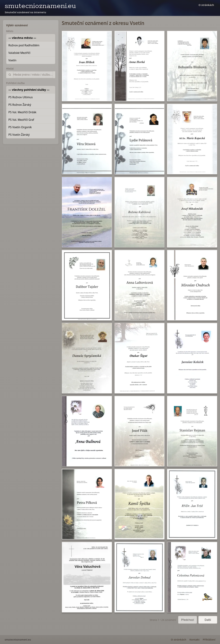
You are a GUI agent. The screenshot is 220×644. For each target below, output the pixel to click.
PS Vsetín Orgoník (20, 127)
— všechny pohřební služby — (29, 90)
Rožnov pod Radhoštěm (24, 45)
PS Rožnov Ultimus (20, 97)
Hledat (10, 69)
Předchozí (188, 620)
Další (208, 620)
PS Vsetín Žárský (19, 135)
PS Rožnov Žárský (20, 105)
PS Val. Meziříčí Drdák (22, 112)
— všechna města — (22, 38)
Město (10, 31)
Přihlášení (209, 639)
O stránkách (206, 5)
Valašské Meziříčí (19, 53)
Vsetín (12, 60)
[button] (87, 66)
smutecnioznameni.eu (40, 6)
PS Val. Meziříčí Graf (21, 120)
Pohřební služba (15, 83)
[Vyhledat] (33, 75)
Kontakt (195, 639)
